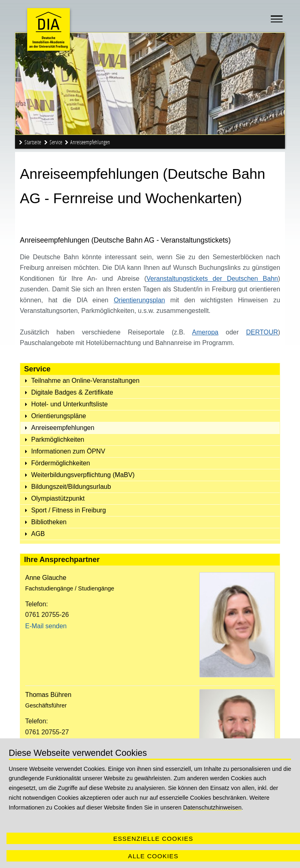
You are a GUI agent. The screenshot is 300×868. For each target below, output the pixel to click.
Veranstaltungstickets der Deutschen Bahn (212, 279)
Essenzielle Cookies (153, 839)
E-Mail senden (46, 626)
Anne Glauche (46, 578)
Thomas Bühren (48, 695)
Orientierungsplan (139, 300)
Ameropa (205, 332)
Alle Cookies (153, 856)
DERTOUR (262, 332)
